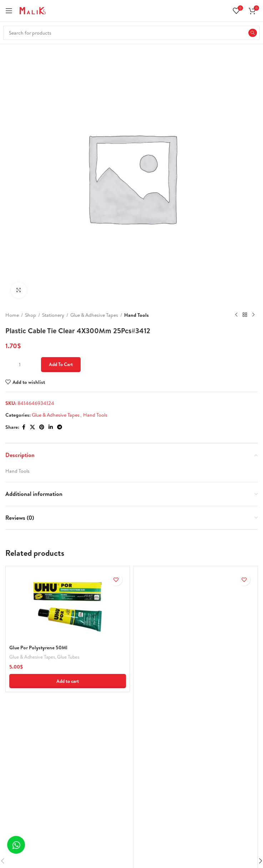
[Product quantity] (20, 365)
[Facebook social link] (24, 427)
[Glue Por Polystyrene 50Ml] (68, 605)
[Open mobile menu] (9, 11)
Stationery (53, 315)
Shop (31, 315)
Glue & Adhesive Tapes (94, 315)
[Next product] (253, 315)
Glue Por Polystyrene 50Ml (38, 648)
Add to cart (61, 364)
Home (12, 315)
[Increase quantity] (29, 365)
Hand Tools (136, 315)
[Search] (131, 33)
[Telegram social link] (60, 427)
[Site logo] (33, 10)
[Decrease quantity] (10, 365)
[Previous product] (236, 315)
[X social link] (32, 427)
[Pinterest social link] (42, 427)
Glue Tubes (68, 657)
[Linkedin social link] (51, 427)
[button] (68, 681)
